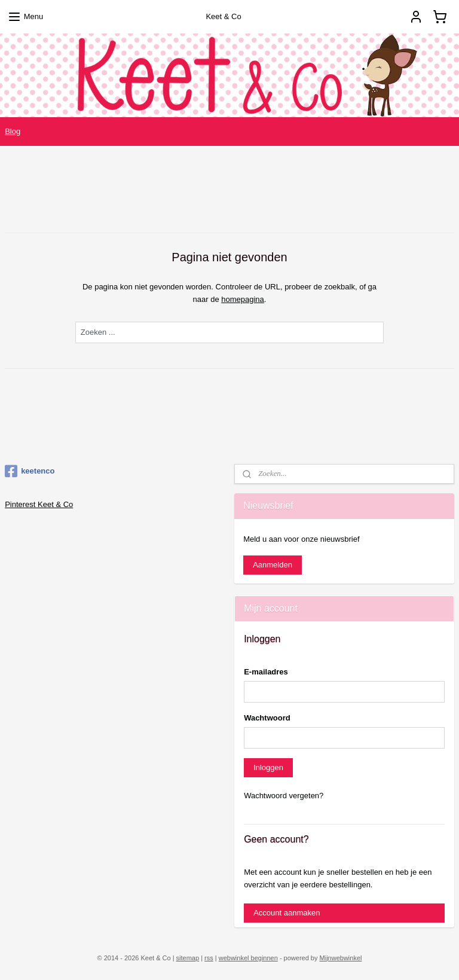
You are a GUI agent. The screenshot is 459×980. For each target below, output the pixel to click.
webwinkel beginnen (248, 958)
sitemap (188, 958)
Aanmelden (273, 565)
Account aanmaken (287, 913)
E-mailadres (266, 672)
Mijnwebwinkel (341, 958)
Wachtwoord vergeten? (284, 796)
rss (209, 958)
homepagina (243, 299)
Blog (13, 131)
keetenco (30, 471)
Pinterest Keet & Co (39, 504)
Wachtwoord (267, 718)
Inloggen (268, 767)
